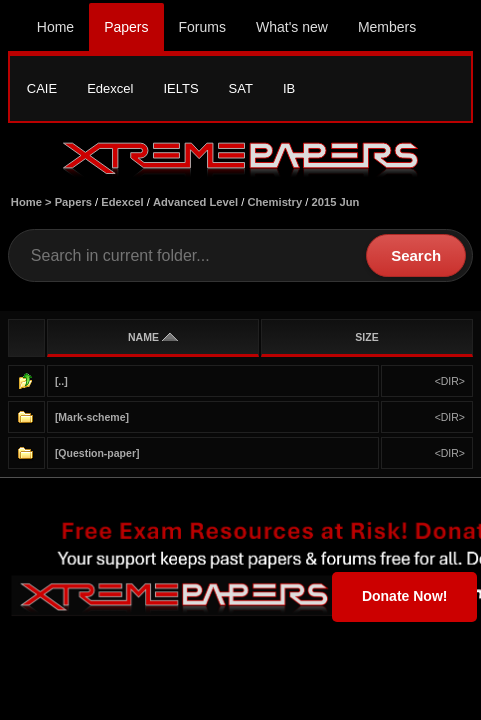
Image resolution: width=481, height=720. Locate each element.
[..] (61, 381)
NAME (153, 337)
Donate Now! (405, 596)
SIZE (366, 337)
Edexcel (110, 88)
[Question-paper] (97, 453)
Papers (126, 27)
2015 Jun (336, 202)
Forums (202, 27)
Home (55, 27)
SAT (241, 88)
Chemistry (274, 202)
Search (416, 255)
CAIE (42, 88)
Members (387, 27)
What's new (292, 27)
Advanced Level (195, 202)
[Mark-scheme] (92, 417)
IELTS (180, 88)
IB (289, 88)
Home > (33, 202)
